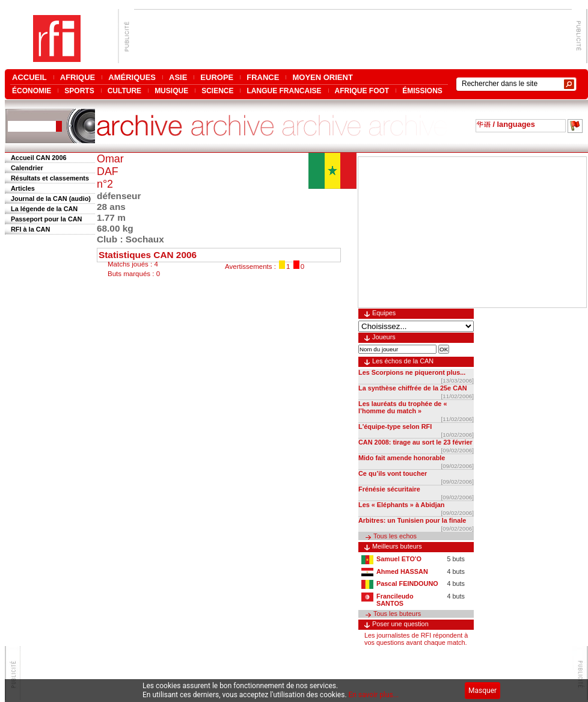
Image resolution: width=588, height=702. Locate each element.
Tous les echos (395, 536)
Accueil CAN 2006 (38, 158)
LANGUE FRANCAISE (284, 91)
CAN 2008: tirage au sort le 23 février (415, 442)
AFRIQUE (78, 77)
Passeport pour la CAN (46, 219)
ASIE (178, 77)
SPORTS (79, 91)
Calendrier (27, 168)
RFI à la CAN (30, 229)
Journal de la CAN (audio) (51, 199)
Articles (23, 188)
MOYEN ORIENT (322, 77)
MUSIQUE (171, 91)
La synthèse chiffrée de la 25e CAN (413, 388)
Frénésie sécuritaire (389, 489)
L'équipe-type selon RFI (395, 426)
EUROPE (217, 77)
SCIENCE (217, 91)
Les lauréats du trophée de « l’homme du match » (403, 407)
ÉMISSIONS (422, 91)
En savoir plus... (374, 695)
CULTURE (124, 91)
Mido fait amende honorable (402, 458)
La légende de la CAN (44, 209)
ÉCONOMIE (32, 91)
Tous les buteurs (397, 614)
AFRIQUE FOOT (362, 91)
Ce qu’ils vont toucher (393, 473)
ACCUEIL (29, 77)
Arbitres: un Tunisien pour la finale (412, 520)
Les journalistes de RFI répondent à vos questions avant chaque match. (416, 639)
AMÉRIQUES (132, 77)
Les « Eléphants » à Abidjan (401, 505)
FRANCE (263, 77)
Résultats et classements (50, 178)
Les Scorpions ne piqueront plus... (412, 372)
